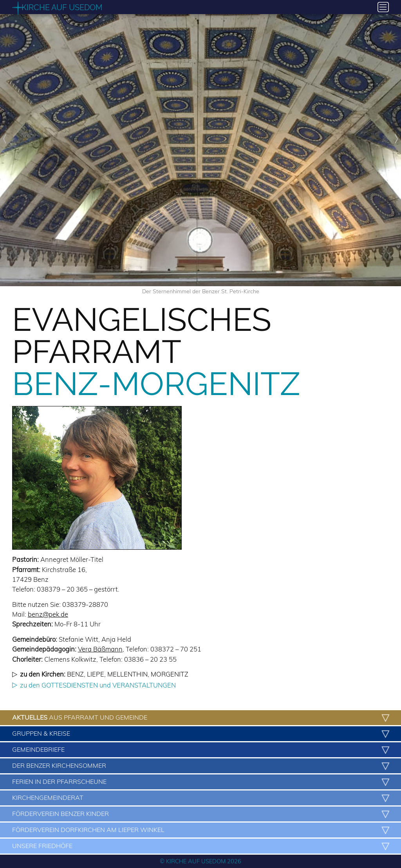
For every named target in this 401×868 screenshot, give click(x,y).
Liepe (96, 674)
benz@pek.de (48, 614)
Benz (75, 674)
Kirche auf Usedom (62, 7)
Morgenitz (170, 674)
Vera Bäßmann (100, 649)
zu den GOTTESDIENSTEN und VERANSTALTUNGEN (98, 685)
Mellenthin (127, 674)
